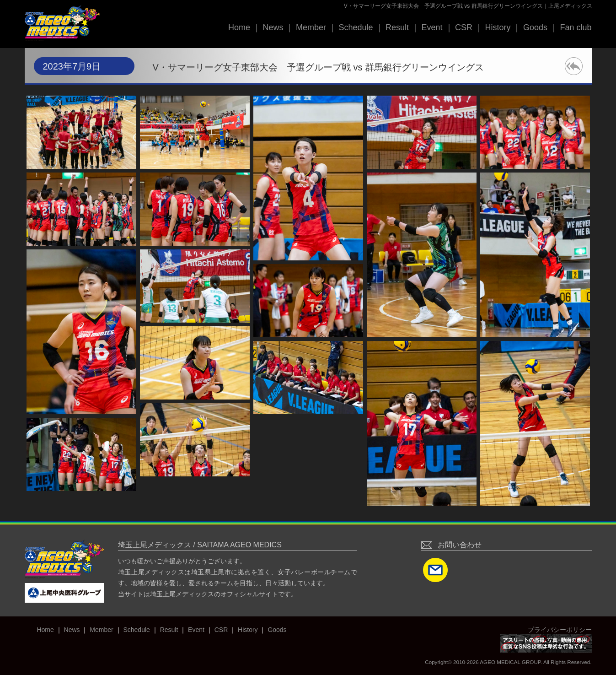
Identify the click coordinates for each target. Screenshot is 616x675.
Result (397, 27)
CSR (464, 27)
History (498, 27)
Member (311, 27)
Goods (535, 27)
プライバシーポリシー (560, 630)
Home (239, 27)
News (273, 27)
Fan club (576, 27)
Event (432, 27)
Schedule (356, 27)
